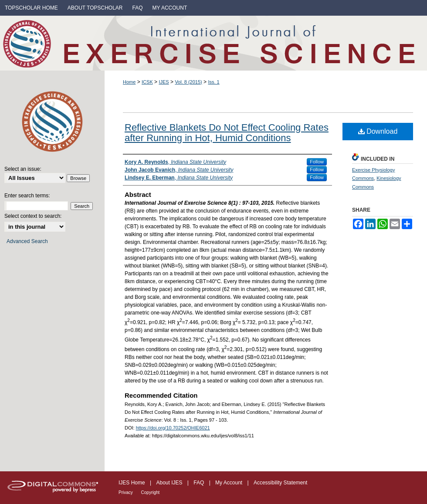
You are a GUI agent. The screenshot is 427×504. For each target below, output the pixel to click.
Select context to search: (33, 216)
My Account (229, 483)
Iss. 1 (213, 82)
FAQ (199, 483)
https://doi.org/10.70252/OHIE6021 (173, 428)
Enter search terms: (27, 196)
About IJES (170, 483)
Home (129, 82)
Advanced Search (27, 241)
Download (378, 131)
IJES (164, 82)
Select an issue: (23, 169)
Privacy (126, 492)
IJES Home (132, 483)
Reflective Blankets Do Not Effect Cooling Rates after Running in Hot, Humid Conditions (227, 133)
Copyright (151, 492)
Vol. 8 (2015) (188, 82)
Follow (317, 162)
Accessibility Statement (280, 483)
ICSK (147, 82)
